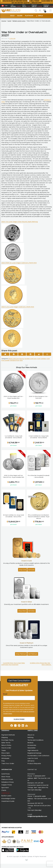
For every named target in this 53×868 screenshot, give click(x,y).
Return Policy (6, 745)
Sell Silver (31, 611)
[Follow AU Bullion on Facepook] (12, 726)
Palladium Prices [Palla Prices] (8, 782)
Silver (20, 16)
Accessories (32, 745)
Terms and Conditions (35, 740)
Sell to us (6, 793)
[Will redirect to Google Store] (24, 850)
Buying (22, 359)
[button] (4, 6)
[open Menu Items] (50, 10)
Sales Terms (6, 743)
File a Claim (6, 753)
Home (4, 21)
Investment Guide (8, 801)
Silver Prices (6, 777)
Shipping (5, 737)
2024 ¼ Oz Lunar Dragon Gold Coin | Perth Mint (18, 307)
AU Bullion (12, 38)
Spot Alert (5, 788)
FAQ (3, 761)
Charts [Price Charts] (4, 790)
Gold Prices (6, 774)
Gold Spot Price (14, 360)
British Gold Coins (19, 21)
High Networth (33, 750)
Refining (31, 737)
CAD (6, 6)
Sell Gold (31, 570)
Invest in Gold (27, 561)
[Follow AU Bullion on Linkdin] (23, 726)
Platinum (29, 16)
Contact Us (32, 770)
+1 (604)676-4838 (39, 796)
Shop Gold (22, 570)
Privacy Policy (6, 756)
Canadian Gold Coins (30, 359)
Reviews (30, 743)
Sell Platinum (33, 654)
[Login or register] (40, 10)
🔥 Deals (39, 16)
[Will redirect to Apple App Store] (9, 850)
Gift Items (31, 761)
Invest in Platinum (27, 643)
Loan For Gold (33, 758)
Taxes (4, 750)
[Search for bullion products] (36, 11)
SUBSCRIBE (19, 719)
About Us (31, 735)
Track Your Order (8, 763)
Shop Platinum (21, 654)
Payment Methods (8, 735)
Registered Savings (34, 753)
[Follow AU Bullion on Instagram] (15, 726)
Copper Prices (7, 785)
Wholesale (5, 758)
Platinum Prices (7, 779)
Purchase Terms (7, 740)
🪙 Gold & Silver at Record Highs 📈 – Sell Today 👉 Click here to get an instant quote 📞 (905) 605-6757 (27, 2)
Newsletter (32, 748)
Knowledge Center (8, 798)
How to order (6, 748)
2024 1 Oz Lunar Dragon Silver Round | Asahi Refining (20, 222)
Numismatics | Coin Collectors (38, 756)
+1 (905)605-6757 (39, 776)
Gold (12, 16)
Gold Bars (43, 359)
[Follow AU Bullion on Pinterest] (19, 726)
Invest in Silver (26, 602)
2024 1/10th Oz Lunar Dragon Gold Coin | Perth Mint (19, 263)
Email (5, 694)
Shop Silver (22, 611)
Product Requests (34, 763)
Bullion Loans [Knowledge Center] (6, 796)
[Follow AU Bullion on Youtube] (27, 726)
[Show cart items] (44, 11)
